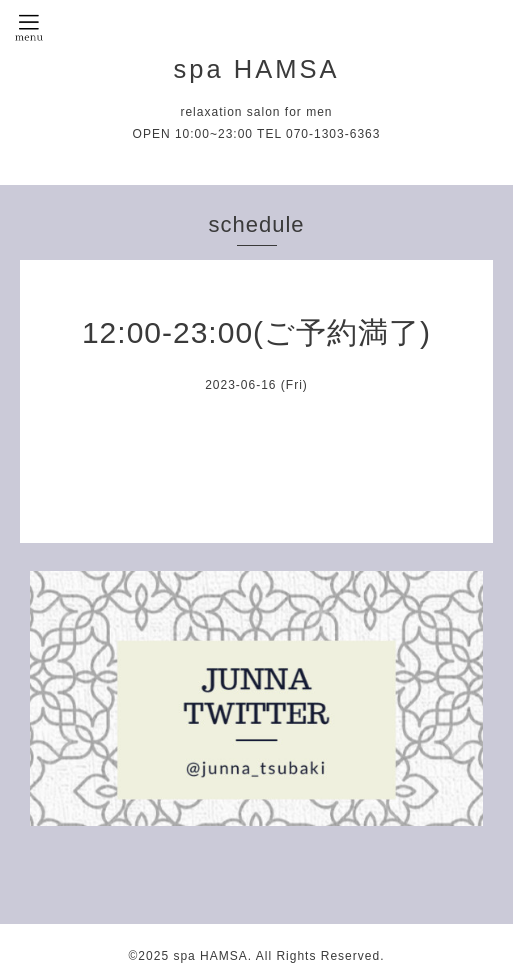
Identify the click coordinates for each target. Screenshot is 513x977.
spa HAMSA (257, 69)
